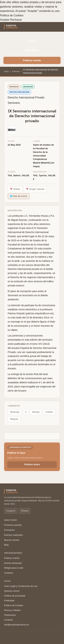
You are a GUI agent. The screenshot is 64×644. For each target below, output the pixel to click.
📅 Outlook (15, 189)
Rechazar (16, 20)
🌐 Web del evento (19, 196)
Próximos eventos (13, 525)
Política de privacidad (15, 596)
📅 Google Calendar (35, 189)
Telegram (14, 419)
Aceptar (5, 20)
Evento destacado (13, 563)
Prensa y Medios (12, 610)
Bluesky (36, 412)
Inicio (6, 71)
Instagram (11, 511)
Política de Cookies (12, 15)
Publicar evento (32, 60)
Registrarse (32, 50)
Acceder (32, 41)
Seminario (14, 103)
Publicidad (9, 601)
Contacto (9, 573)
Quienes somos (12, 591)
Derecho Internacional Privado (26, 97)
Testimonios (10, 615)
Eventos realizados (13, 535)
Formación (9, 530)
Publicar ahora (32, 464)
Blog (6, 545)
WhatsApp (15, 412)
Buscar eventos (12, 540)
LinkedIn (49, 412)
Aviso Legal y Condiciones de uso (21, 586)
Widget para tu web (14, 568)
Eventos (16, 71)
